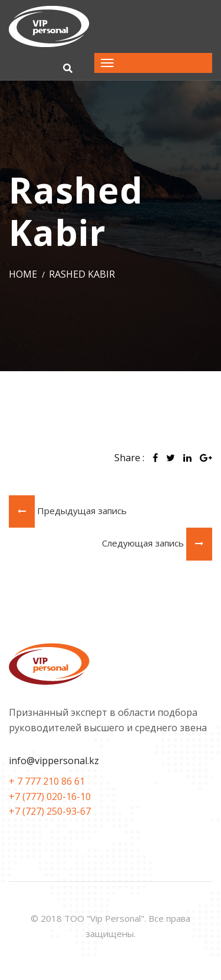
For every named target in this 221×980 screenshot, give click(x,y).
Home (23, 274)
